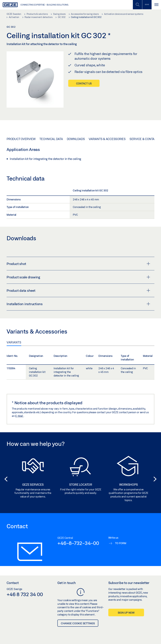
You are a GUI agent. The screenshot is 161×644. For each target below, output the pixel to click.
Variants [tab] (14, 342)
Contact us (84, 83)
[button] (5, 479)
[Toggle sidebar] (147, 5)
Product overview (21, 139)
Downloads (76, 139)
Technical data (51, 139)
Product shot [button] (78, 264)
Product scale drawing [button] (78, 277)
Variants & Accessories (107, 139)
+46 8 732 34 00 (25, 594)
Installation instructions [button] (78, 304)
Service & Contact (144, 139)
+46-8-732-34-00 (78, 543)
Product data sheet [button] (78, 290)
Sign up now (126, 613)
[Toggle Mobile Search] (137, 5)
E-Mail (19, 416)
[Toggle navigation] (156, 5)
